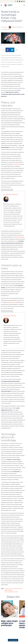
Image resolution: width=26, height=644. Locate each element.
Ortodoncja (4, 27)
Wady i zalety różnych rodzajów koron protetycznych (9, 623)
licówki (15, 241)
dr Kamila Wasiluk (11, 194)
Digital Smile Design (13, 302)
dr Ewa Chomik (10, 316)
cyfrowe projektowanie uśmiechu (11, 592)
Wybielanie (16, 164)
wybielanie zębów (8, 589)
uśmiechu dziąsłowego (19, 237)
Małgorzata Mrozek (16, 27)
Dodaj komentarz (13, 640)
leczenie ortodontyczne (17, 589)
